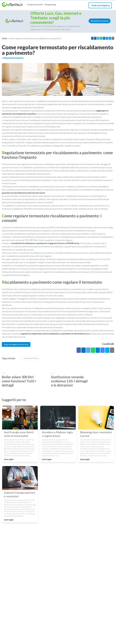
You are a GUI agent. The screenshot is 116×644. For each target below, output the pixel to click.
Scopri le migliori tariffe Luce (16, 344)
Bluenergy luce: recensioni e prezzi (96, 434)
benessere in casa (31, 358)
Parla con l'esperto (101, 5)
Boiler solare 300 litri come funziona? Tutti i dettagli (19, 381)
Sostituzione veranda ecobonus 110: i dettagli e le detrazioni (69, 381)
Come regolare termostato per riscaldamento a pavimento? (35, 38)
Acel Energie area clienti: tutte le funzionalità (19, 434)
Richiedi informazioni (100, 21)
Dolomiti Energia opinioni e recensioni (20, 494)
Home (5, 38)
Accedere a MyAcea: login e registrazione (57, 434)
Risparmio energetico (14, 58)
